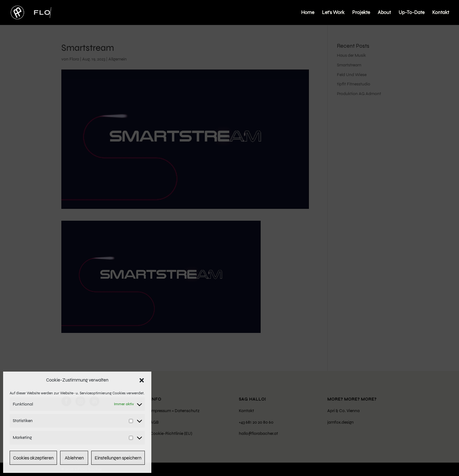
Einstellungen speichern (118, 458)
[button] (142, 380)
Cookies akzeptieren (33, 458)
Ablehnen (74, 458)
